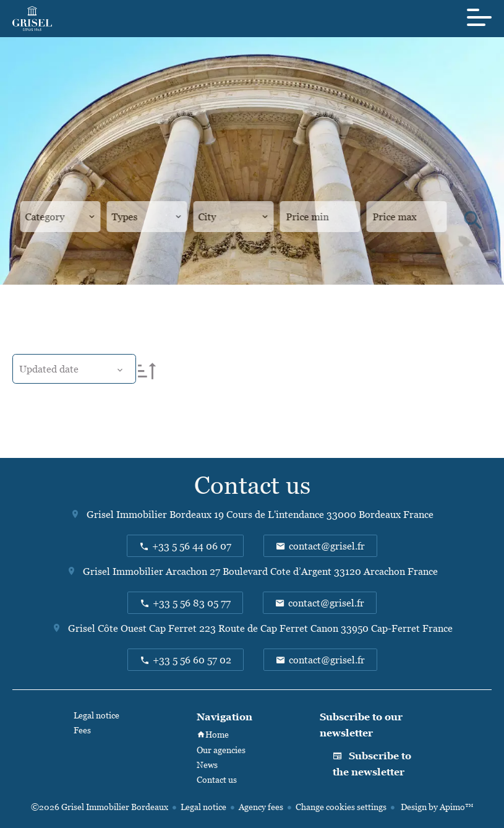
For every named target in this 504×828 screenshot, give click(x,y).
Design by (436, 807)
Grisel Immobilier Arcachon (145, 571)
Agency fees (261, 807)
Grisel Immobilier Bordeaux (149, 514)
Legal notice (203, 807)
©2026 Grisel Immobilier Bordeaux (100, 807)
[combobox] (60, 217)
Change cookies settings (341, 807)
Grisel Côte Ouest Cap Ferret (132, 628)
